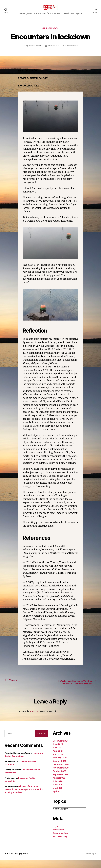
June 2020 (58, 793)
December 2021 (60, 749)
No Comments (73, 50)
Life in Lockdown (50, 32)
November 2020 (61, 776)
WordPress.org (60, 844)
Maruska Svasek (34, 50)
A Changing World (21, 862)
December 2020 (61, 772)
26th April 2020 (54, 50)
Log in (56, 834)
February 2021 (60, 766)
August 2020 (59, 786)
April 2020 (58, 799)
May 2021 (57, 756)
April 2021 (58, 759)
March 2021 (58, 762)
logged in (34, 719)
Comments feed (61, 841)
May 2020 (58, 796)
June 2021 (58, 752)
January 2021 (59, 769)
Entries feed (59, 838)
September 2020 (61, 782)
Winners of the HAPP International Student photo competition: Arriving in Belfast (24, 797)
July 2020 (58, 789)
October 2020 (60, 779)
